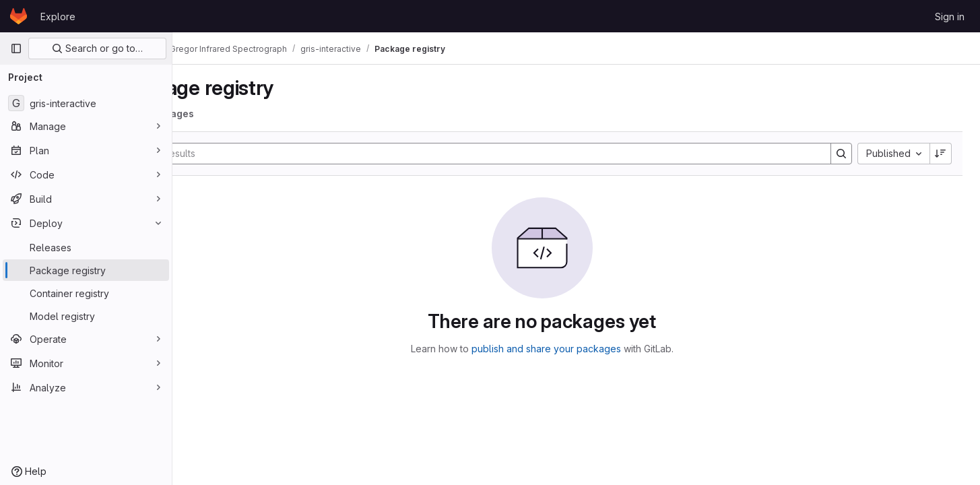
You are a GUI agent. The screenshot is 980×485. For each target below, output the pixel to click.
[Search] (509, 154)
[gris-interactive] (86, 103)
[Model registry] (86, 316)
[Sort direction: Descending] (942, 154)
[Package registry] (86, 270)
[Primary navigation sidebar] (16, 48)
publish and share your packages (581, 349)
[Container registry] (86, 293)
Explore (58, 17)
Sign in (950, 17)
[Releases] (86, 247)
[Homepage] (19, 16)
